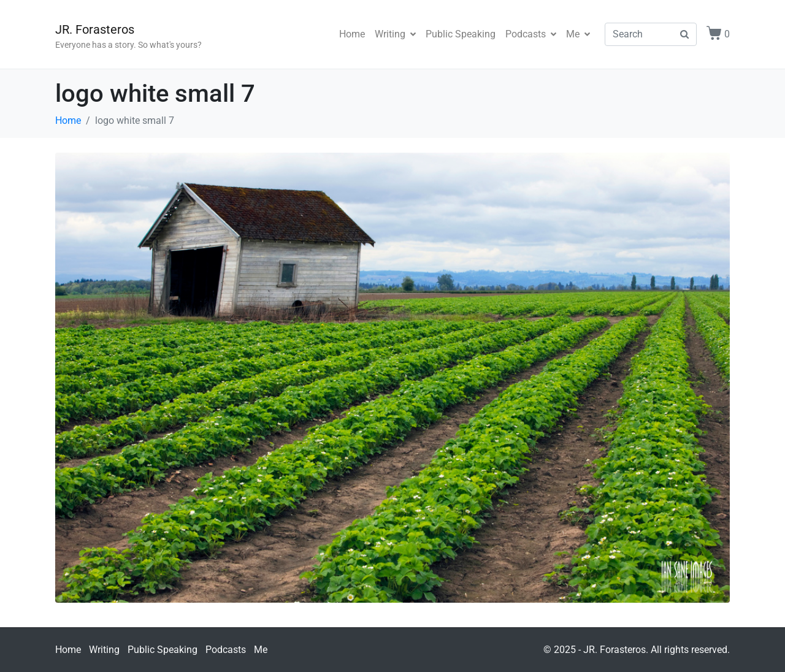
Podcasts (531, 34)
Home (352, 34)
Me (578, 34)
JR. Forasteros (95, 29)
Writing (395, 34)
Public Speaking (461, 34)
